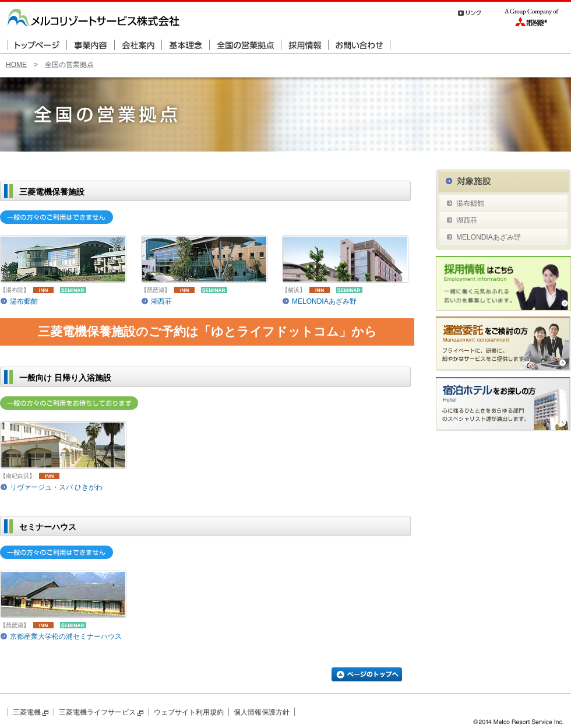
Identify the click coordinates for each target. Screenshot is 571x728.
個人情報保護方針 (262, 712)
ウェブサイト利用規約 (189, 712)
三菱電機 (31, 712)
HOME (16, 65)
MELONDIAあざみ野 (324, 301)
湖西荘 (161, 301)
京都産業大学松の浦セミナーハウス (66, 636)
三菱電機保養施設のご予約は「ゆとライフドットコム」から (207, 331)
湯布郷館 (24, 301)
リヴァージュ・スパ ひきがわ (56, 487)
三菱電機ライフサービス (101, 712)
